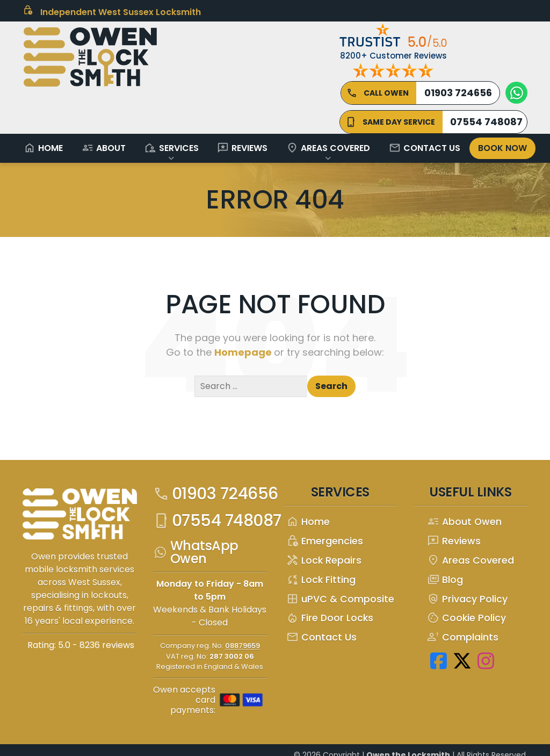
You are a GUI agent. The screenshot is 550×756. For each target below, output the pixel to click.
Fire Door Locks (330, 618)
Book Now (502, 148)
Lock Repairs (324, 561)
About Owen (464, 522)
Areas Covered (328, 147)
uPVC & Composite (340, 599)
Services (172, 147)
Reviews (242, 147)
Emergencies (325, 541)
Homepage (244, 352)
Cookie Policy (466, 618)
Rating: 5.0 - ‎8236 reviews (81, 645)
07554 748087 (217, 521)
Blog (445, 580)
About (104, 147)
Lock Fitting (321, 580)
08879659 (243, 646)
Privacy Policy (467, 599)
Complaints (463, 638)
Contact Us (425, 147)
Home (43, 147)
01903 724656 (216, 494)
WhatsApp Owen (196, 552)
